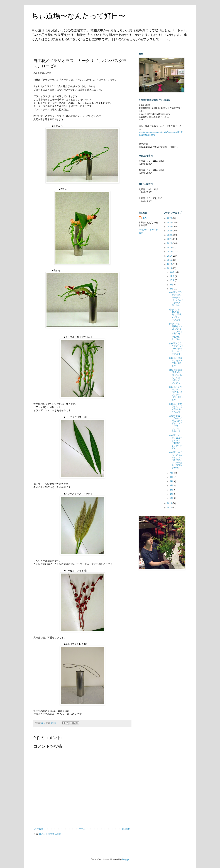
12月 (172, 272)
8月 (172, 289)
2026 (170, 218)
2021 (170, 239)
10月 (172, 280)
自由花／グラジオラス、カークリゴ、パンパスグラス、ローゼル (176, 299)
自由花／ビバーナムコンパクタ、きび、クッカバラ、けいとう (176, 393)
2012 (170, 507)
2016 (170, 260)
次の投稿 (39, 829)
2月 (172, 494)
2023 (170, 231)
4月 (172, 486)
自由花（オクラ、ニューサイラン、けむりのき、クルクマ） (176, 442)
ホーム (82, 829)
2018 (170, 252)
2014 (170, 268)
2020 (170, 243)
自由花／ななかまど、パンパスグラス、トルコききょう (176, 349)
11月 (172, 276)
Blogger (126, 859)
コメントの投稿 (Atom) (50, 834)
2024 (170, 227)
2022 (170, 235)
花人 (144, 218)
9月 (172, 285)
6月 (172, 477)
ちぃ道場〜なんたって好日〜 (78, 16)
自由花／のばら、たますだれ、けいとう (176, 362)
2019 (170, 247)
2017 (170, 256)
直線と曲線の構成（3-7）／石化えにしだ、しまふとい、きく (176, 376)
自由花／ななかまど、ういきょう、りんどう (176, 408)
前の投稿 (126, 829)
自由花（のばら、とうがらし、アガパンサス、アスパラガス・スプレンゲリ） (176, 460)
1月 (172, 498)
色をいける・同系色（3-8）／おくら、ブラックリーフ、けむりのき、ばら (176, 332)
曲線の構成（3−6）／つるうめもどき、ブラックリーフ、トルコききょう (176, 423)
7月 (172, 473)
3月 (172, 490)
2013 (170, 503)
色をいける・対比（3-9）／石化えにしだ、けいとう (176, 315)
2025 (170, 222)
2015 (170, 264)
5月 (172, 481)
